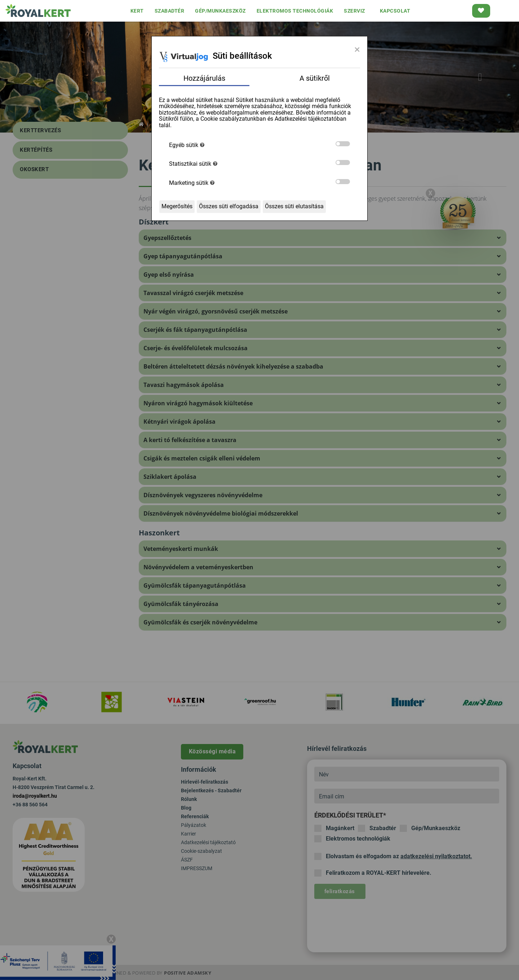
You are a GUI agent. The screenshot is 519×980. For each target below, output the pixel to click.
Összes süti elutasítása (294, 206)
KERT (137, 11)
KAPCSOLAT (395, 11)
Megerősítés (177, 206)
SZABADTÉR (170, 11)
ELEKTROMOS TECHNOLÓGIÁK (295, 11)
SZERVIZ (354, 11)
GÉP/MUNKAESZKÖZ (220, 11)
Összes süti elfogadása (229, 206)
